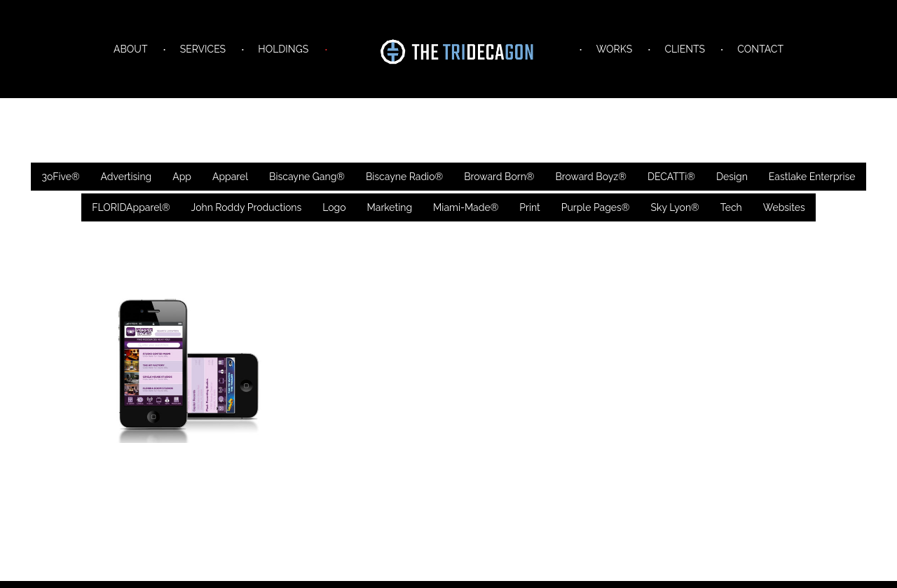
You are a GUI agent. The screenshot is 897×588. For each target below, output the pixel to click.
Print (529, 207)
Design (732, 177)
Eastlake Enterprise (812, 177)
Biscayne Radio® (404, 177)
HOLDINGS (283, 49)
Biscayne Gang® (307, 177)
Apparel (230, 177)
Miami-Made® (466, 207)
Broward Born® (499, 177)
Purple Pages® (596, 207)
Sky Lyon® (675, 207)
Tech (731, 207)
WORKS (614, 49)
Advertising (126, 177)
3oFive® (60, 177)
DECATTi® (671, 177)
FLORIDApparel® (131, 207)
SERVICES (203, 49)
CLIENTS (685, 49)
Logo (334, 207)
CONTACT (760, 49)
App (182, 177)
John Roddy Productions (247, 207)
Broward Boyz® (590, 177)
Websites (784, 207)
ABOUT (130, 49)
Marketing (390, 207)
